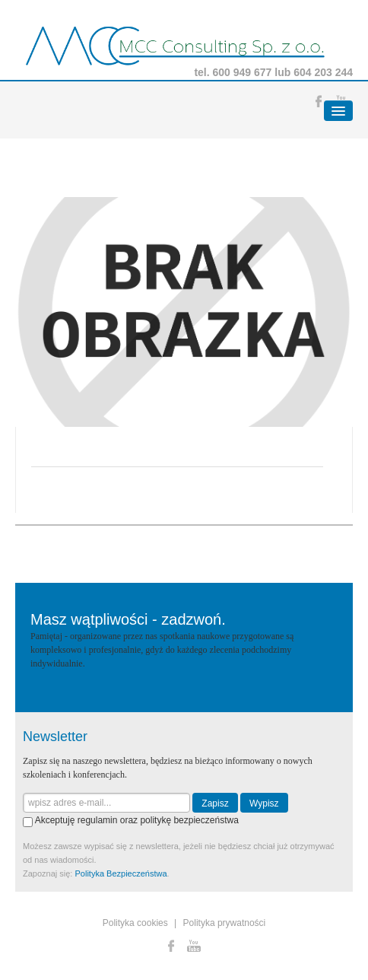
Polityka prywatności (225, 923)
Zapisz (215, 803)
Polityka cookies (135, 923)
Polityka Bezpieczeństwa (121, 873)
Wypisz (264, 803)
